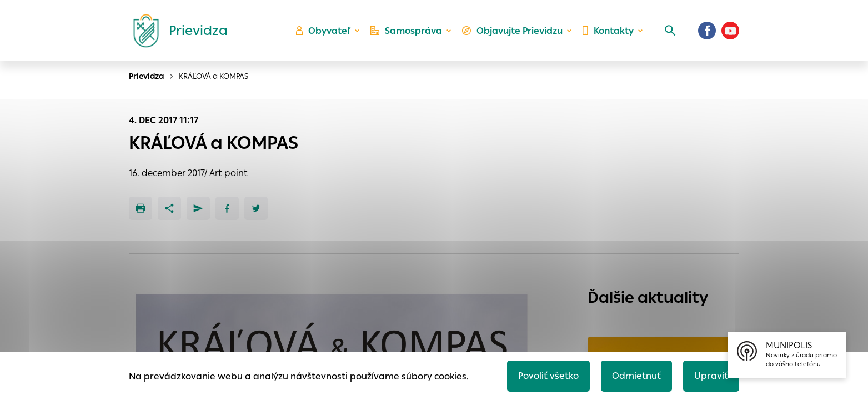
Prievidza (147, 76)
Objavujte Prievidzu (512, 31)
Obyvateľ (323, 31)
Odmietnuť (636, 376)
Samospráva (406, 31)
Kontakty (608, 31)
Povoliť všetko (548, 376)
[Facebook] (707, 31)
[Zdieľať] (169, 208)
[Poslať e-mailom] (198, 208)
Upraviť (711, 376)
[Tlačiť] (141, 208)
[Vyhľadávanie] (670, 31)
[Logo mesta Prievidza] (176, 31)
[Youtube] (730, 31)
